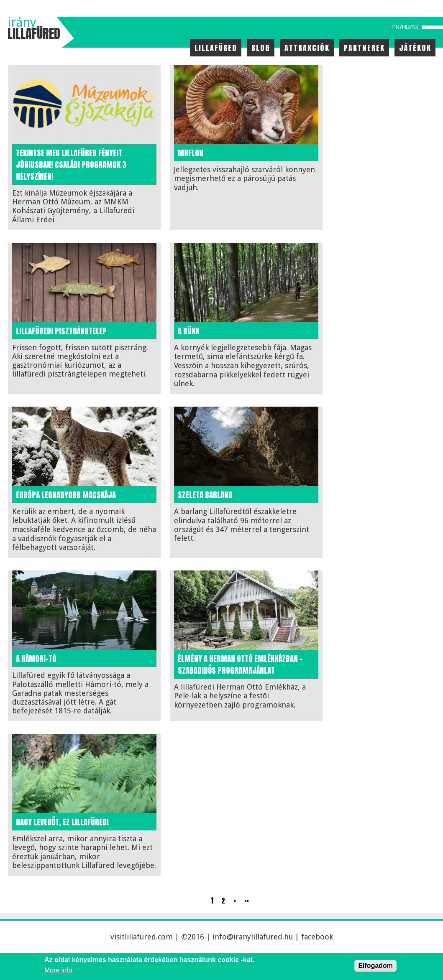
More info (58, 970)
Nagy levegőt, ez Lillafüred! (62, 822)
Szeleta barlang (205, 495)
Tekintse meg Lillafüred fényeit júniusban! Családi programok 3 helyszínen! (71, 165)
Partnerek (364, 48)
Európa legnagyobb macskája (66, 495)
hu (406, 27)
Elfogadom (375, 966)
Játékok (415, 48)
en (396, 27)
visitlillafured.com (142, 937)
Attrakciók (307, 48)
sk (415, 27)
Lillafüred (216, 48)
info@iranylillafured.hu (253, 937)
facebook (317, 937)
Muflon (191, 153)
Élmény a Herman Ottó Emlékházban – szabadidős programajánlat (240, 664)
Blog (261, 48)
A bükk (188, 331)
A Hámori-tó (36, 659)
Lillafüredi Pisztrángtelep (61, 331)
